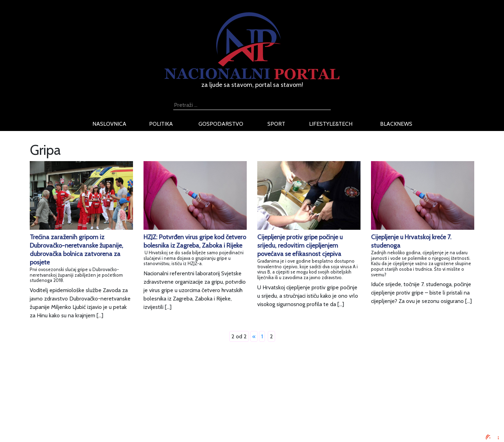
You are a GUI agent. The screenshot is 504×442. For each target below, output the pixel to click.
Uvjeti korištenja (114, 404)
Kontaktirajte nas (115, 421)
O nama (104, 412)
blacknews (396, 124)
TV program (109, 429)
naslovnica (109, 124)
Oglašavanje (109, 396)
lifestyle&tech (331, 124)
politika (161, 124)
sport (276, 124)
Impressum (108, 387)
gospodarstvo (221, 124)
